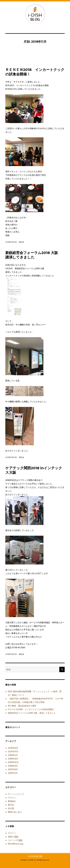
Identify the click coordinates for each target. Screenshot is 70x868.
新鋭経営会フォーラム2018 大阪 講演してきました (33, 255)
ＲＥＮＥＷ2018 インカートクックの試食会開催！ (32, 709)
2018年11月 (13, 759)
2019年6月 (13, 755)
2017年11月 (13, 769)
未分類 (11, 808)
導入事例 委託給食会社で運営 (22, 706)
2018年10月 (13, 762)
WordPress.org (15, 844)
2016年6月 (13, 773)
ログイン (12, 833)
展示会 (22, 242)
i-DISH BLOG (35, 14)
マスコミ (12, 798)
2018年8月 (13, 766)
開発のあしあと (15, 812)
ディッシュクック (16, 794)
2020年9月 (13, 751)
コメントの (15, 840)
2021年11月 (13, 748)
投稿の (13, 837)
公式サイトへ (64, 6)
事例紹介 (12, 801)
